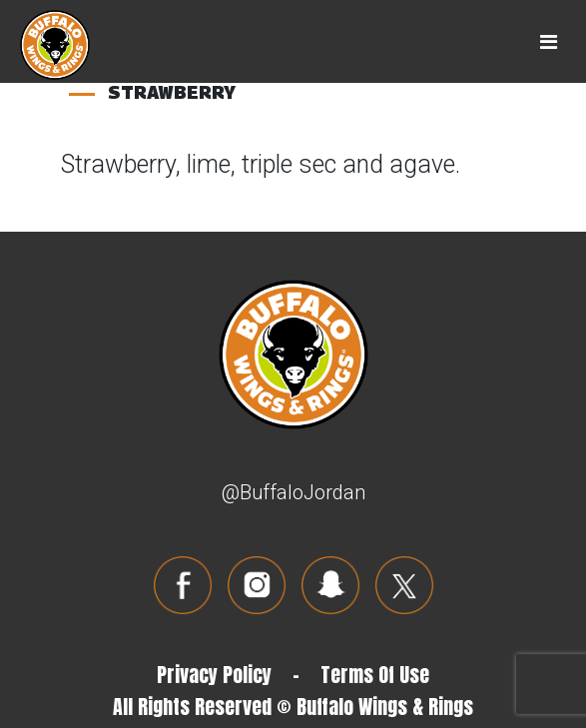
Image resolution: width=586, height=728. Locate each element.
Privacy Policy (214, 675)
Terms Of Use (375, 675)
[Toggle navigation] (549, 42)
